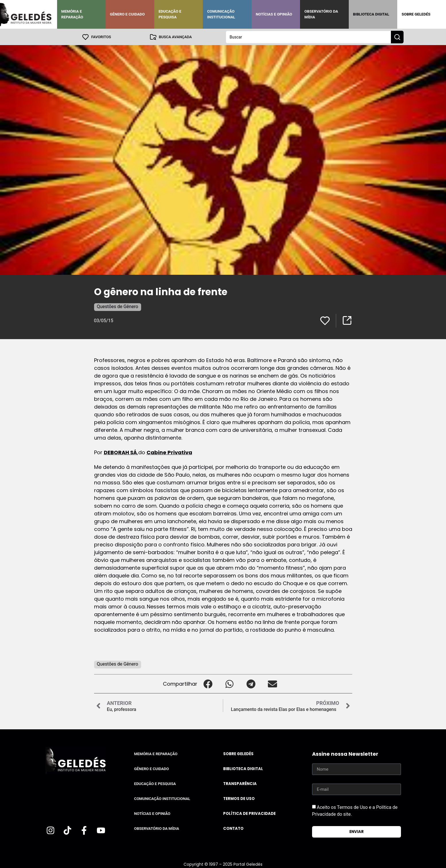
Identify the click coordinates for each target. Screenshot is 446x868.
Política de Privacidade (249, 813)
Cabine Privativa (169, 452)
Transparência (240, 783)
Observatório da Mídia (321, 14)
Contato (233, 828)
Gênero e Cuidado (127, 14)
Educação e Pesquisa (170, 14)
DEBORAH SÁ (120, 452)
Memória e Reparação (72, 14)
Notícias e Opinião (274, 14)
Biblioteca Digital (371, 14)
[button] (208, 684)
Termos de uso (239, 798)
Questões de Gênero (118, 306)
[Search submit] (397, 37)
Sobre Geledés (416, 14)
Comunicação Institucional (221, 14)
